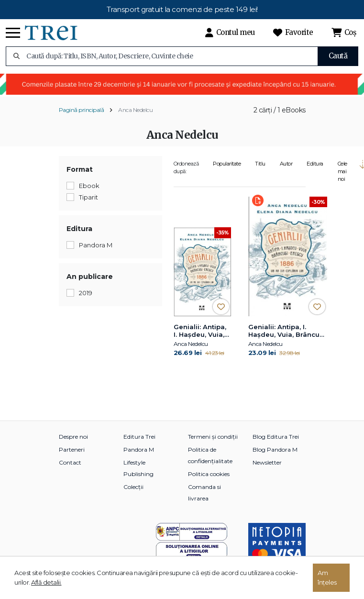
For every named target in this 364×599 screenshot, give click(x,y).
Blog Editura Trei (276, 437)
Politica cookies (209, 474)
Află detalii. (46, 582)
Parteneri (72, 449)
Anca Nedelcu (135, 110)
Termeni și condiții (213, 437)
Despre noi (73, 437)
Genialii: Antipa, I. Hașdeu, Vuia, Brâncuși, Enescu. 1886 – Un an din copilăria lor (200, 331)
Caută (338, 56)
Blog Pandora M (275, 449)
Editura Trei (139, 437)
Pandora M (139, 449)
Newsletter (267, 462)
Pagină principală (82, 110)
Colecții (133, 487)
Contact (70, 462)
